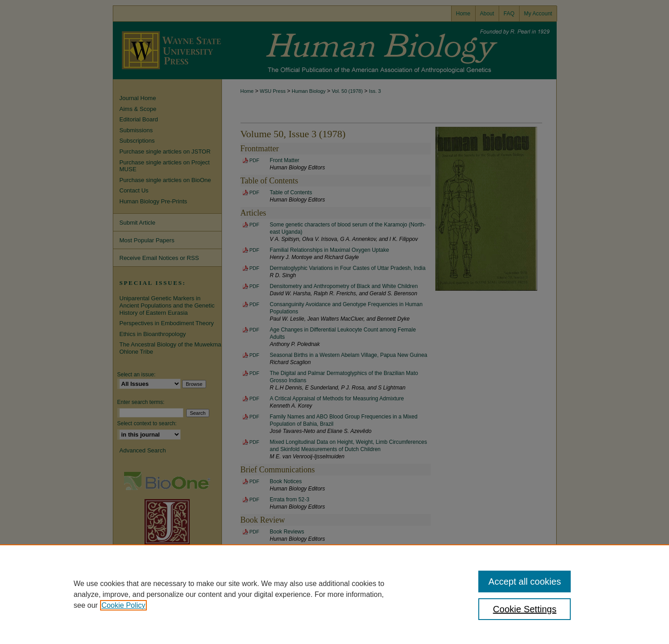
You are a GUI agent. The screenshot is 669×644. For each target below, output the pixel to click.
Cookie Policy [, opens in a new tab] (123, 605)
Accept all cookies (525, 582)
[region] (334, 594)
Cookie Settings (525, 609)
